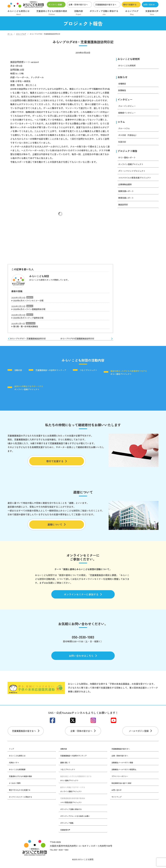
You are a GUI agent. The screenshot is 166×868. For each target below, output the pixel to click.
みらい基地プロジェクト (33, 386)
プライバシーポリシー (121, 781)
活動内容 (78, 13)
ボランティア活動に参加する (104, 13)
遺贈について (57, 525)
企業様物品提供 (126, 186)
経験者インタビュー (128, 114)
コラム (122, 123)
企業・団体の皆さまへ (78, 5)
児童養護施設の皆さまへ (106, 5)
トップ (12, 754)
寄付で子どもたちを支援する (21, 795)
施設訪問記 (124, 206)
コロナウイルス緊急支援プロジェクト (137, 180)
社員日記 (123, 143)
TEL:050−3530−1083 (60, 854)
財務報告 (123, 91)
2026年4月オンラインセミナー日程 (30, 301)
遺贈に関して (66, 767)
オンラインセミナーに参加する (83, 595)
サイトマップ (117, 802)
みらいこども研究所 (130, 59)
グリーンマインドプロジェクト (134, 173)
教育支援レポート (127, 200)
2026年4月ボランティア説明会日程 (30, 319)
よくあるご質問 (16, 788)
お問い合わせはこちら (83, 658)
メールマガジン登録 (140, 735)
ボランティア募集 (68, 828)
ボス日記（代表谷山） (129, 137)
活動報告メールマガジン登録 (124, 767)
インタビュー (126, 100)
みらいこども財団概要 (19, 774)
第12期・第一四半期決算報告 (27, 328)
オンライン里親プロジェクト (133, 166)
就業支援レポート (127, 193)
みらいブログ (132, 13)
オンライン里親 (55, 5)
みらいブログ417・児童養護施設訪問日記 (29, 340)
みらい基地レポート (128, 159)
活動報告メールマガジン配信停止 (126, 774)
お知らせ (30, 297)
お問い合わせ (149, 5)
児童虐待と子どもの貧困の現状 (52, 13)
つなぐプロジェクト (99, 372)
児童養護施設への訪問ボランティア (57, 372)
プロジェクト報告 (129, 153)
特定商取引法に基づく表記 (123, 788)
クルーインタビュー (128, 107)
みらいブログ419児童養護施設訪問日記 (88, 340)
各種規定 (123, 84)
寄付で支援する (130, 5)
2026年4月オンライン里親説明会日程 (31, 310)
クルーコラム (125, 130)
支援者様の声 (152, 13)
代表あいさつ (15, 767)
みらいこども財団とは (19, 13)
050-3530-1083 (83, 639)
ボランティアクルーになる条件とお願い (78, 821)
